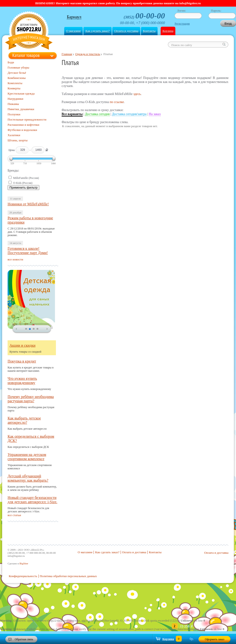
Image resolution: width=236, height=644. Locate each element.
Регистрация (182, 24)
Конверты (14, 88)
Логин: (182, 11)
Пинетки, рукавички (21, 109)
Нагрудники (15, 99)
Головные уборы (18, 67)
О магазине (73, 31)
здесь (137, 94)
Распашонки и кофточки (23, 125)
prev (16, 329)
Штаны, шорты (18, 140)
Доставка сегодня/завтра (129, 114)
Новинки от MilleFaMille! (28, 204)
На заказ (155, 114)
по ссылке (117, 102)
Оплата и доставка (126, 31)
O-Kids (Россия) (23, 183)
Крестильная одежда (21, 93)
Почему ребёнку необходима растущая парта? (31, 399)
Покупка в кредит (22, 361)
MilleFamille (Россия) (26, 178)
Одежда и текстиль (88, 54)
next (47, 329)
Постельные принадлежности (27, 119)
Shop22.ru (29, 31)
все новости (15, 259)
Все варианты (72, 114)
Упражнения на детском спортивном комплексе (27, 457)
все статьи (14, 515)
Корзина (168, 31)
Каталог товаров (26, 55)
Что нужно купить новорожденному (22, 381)
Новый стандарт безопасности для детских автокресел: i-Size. (32, 500)
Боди (11, 62)
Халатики (14, 135)
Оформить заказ (215, 639)
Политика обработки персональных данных (68, 576)
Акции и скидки (23, 345)
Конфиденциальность (23, 576)
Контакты (149, 31)
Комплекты (15, 83)
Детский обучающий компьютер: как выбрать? (28, 478)
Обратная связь (24, 639)
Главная (67, 54)
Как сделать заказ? (97, 31)
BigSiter (24, 563)
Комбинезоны (17, 78)
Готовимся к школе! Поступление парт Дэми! (28, 251)
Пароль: (216, 11)
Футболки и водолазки (22, 130)
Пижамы (13, 104)
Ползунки (14, 114)
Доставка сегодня (97, 114)
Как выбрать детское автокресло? (24, 420)
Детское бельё (17, 73)
